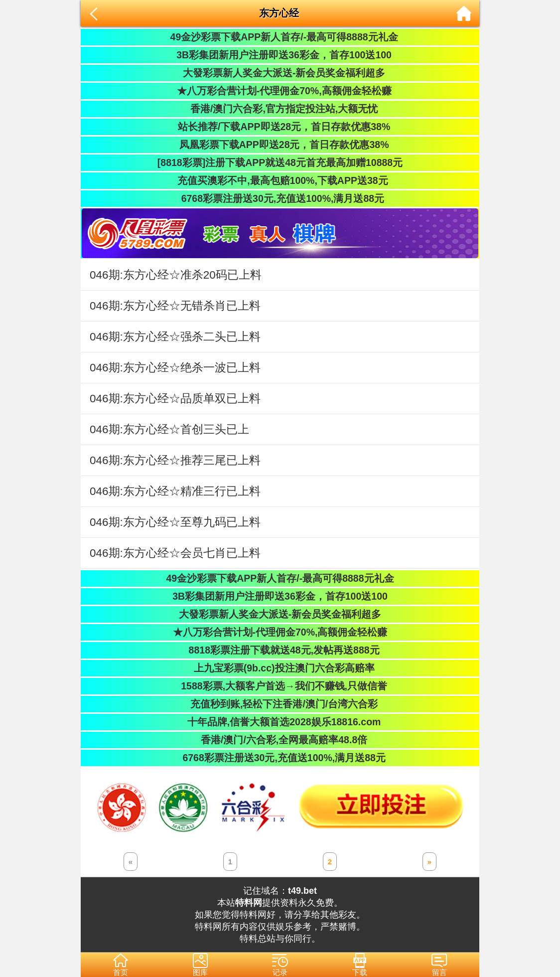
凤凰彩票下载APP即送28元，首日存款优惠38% (280, 145)
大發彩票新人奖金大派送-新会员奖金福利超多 (280, 73)
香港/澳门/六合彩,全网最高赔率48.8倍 (280, 740)
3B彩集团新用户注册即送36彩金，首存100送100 (280, 55)
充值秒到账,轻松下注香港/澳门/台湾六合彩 (280, 704)
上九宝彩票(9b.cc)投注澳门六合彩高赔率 (280, 668)
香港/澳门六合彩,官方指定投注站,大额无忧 (280, 109)
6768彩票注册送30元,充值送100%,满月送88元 (280, 198)
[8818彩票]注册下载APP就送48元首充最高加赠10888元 (280, 163)
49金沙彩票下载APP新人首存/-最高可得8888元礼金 (280, 37)
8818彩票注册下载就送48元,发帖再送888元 (280, 650)
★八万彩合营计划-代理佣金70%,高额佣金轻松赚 (280, 91)
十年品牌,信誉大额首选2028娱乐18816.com (280, 722)
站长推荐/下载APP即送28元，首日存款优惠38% (280, 127)
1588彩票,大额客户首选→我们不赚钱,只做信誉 (280, 686)
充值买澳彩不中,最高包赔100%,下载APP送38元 (280, 180)
